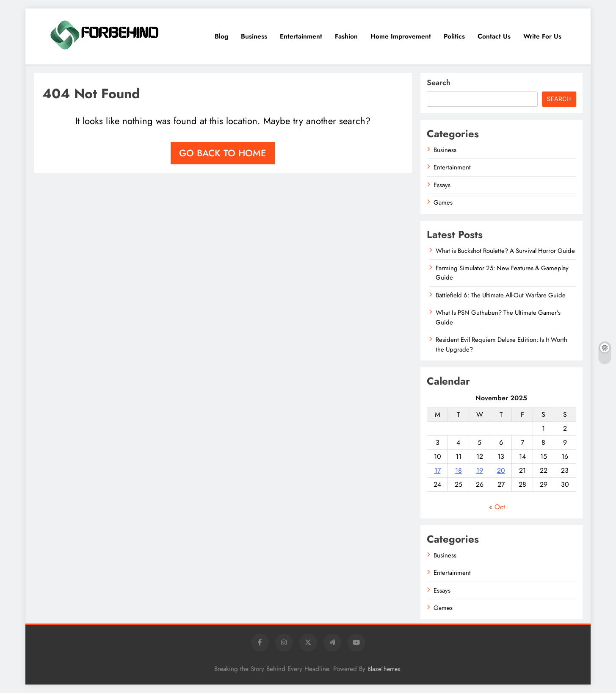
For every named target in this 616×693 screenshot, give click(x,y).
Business (254, 36)
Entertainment (301, 36)
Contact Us (494, 36)
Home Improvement (401, 36)
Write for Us (542, 36)
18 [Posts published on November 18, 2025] (459, 470)
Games (443, 202)
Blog (221, 36)
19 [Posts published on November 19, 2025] (480, 470)
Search (439, 83)
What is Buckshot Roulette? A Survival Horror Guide (505, 251)
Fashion (346, 36)
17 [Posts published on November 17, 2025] (438, 470)
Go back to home (223, 153)
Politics (454, 36)
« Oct (497, 507)
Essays (442, 185)
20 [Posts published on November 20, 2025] (501, 470)
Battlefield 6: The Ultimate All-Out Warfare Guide (501, 295)
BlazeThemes (384, 669)
